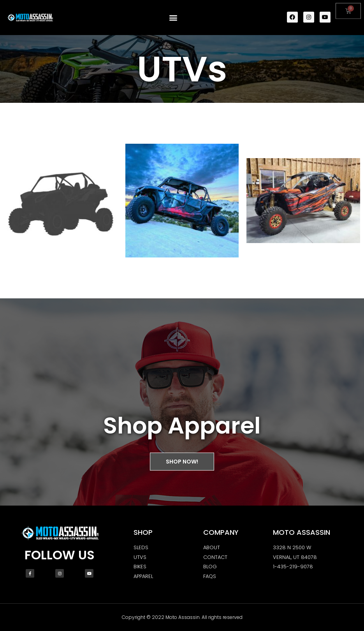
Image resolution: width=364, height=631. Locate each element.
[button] (173, 17)
